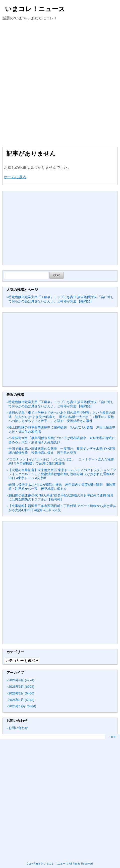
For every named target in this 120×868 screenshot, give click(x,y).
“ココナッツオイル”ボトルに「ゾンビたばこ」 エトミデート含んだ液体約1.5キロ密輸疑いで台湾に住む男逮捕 (61, 461)
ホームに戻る (15, 177)
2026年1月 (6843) (21, 700)
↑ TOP (112, 737)
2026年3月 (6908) (21, 687)
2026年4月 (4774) (21, 680)
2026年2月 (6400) (21, 693)
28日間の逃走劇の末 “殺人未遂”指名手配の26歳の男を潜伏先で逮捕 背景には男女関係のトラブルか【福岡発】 (61, 497)
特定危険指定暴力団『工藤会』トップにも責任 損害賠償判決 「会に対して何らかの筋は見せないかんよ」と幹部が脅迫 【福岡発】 (61, 299)
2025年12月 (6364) (22, 706)
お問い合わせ (18, 728)
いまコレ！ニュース (35, 9)
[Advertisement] (60, 83)
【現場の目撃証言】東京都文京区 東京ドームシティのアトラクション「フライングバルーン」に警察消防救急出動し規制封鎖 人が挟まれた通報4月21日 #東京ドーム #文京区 (62, 474)
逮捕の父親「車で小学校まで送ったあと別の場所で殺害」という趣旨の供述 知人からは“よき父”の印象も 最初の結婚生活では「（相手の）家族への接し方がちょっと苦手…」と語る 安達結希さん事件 (62, 417)
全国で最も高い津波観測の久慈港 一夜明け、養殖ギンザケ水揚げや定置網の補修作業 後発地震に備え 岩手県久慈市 (62, 451)
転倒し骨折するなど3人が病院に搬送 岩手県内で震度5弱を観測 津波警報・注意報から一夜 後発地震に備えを (62, 487)
